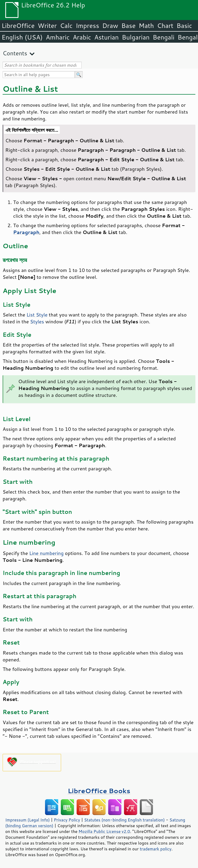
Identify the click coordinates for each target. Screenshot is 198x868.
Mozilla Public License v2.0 (104, 831)
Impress (88, 26)
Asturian (107, 37)
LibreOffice (18, 26)
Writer (47, 26)
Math (146, 26)
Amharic (58, 37)
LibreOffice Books (99, 791)
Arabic (82, 37)
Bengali (164, 37)
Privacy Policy (67, 820)
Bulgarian (136, 37)
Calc (66, 26)
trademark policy (156, 849)
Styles (37, 321)
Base (128, 26)
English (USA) (22, 37)
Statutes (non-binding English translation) (124, 820)
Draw (110, 26)
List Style (37, 315)
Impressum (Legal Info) (28, 820)
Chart (165, 26)
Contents (15, 53)
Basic (184, 26)
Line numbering (46, 553)
